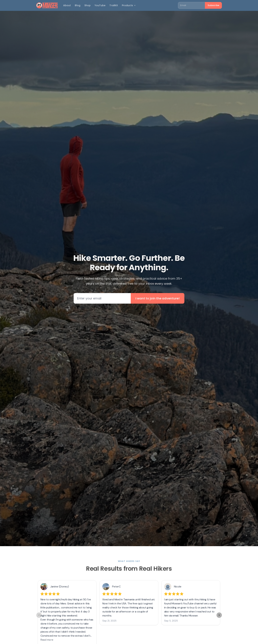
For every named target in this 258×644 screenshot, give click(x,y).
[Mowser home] (47, 5)
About (67, 5)
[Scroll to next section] (131, 539)
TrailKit (114, 5)
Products (129, 5)
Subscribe (213, 5)
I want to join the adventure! (158, 298)
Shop (87, 5)
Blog (78, 5)
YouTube (100, 5)
